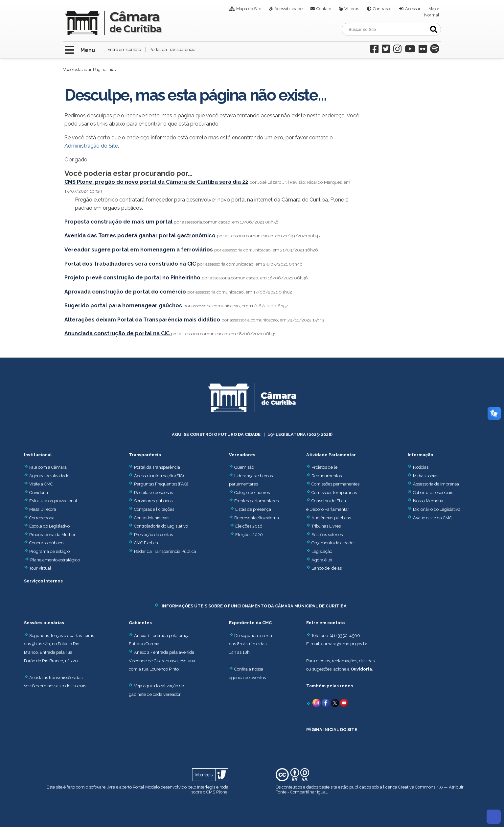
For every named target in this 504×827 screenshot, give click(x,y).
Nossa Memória (428, 501)
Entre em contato (124, 49)
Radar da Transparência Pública (165, 551)
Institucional (38, 455)
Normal (432, 15)
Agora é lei (322, 560)
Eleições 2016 (249, 526)
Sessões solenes (327, 535)
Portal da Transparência (172, 49)
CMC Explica (146, 543)
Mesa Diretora (40, 509)
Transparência (145, 455)
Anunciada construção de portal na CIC (118, 333)
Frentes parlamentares (256, 501)
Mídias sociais (426, 476)
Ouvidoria (36, 493)
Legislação (322, 551)
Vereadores (242, 455)
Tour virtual (40, 568)
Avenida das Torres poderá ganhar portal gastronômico (141, 236)
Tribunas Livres (326, 526)
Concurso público (44, 543)
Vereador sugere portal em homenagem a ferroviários (139, 250)
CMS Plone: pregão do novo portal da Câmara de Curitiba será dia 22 (156, 182)
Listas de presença (253, 509)
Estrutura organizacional (51, 501)
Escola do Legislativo (47, 526)
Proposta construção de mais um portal (119, 222)
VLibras (352, 9)
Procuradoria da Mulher (50, 535)
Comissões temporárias (334, 493)
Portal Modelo (146, 787)
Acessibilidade (288, 9)
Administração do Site (91, 146)
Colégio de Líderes (252, 493)
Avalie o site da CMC (432, 518)
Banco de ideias (327, 568)
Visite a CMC (38, 484)
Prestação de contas (151, 535)
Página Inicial (106, 70)
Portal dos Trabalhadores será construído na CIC (131, 264)
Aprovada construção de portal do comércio (126, 292)
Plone (222, 792)
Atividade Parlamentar (331, 455)
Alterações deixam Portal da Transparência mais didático (142, 320)
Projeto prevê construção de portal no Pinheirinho (133, 278)
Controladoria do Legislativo (161, 526)
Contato (324, 9)
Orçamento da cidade (330, 543)
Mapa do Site (249, 9)
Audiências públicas (331, 518)
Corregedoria (39, 518)
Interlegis (206, 787)
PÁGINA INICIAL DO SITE (332, 730)
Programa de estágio (49, 551)
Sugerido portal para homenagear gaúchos (124, 306)
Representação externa (257, 518)
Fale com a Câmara (45, 467)
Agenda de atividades (48, 476)
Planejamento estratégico (55, 560)
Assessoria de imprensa (435, 484)
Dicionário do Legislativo (437, 509)
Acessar (413, 9)
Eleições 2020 (249, 535)
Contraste (382, 9)
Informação (421, 455)
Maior (434, 9)
